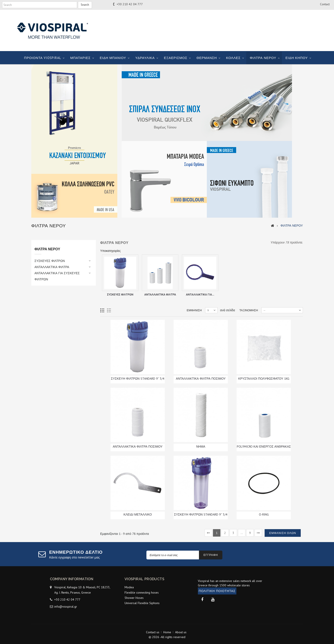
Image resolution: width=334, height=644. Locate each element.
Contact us (153, 632)
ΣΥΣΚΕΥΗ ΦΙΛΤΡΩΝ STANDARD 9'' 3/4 (138, 379)
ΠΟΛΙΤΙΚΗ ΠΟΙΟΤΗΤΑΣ (217, 591)
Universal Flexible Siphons (142, 603)
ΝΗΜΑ (201, 447)
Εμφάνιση (194, 310)
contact (325, 4)
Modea (129, 587)
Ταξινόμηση (249, 310)
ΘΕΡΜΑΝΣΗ (207, 58)
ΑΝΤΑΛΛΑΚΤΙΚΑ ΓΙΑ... (200, 294)
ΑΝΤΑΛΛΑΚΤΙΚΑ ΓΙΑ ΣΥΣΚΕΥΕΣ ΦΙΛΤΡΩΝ (57, 276)
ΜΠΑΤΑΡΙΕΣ (80, 58)
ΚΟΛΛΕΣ (233, 58)
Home (167, 632)
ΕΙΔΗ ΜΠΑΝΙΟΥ (113, 58)
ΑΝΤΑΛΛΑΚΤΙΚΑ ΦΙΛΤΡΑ (52, 267)
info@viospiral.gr (66, 607)
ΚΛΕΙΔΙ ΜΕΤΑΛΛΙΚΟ (138, 514)
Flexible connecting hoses (142, 592)
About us (181, 632)
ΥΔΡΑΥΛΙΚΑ (145, 58)
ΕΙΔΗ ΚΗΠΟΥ (297, 58)
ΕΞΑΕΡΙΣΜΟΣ (176, 58)
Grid (102, 310)
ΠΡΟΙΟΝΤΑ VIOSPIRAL (43, 58)
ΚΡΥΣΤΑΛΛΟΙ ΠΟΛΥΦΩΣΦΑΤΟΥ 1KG (264, 379)
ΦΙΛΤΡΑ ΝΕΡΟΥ (263, 58)
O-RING (264, 514)
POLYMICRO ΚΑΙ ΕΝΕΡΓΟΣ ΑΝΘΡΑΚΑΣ (264, 447)
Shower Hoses (134, 598)
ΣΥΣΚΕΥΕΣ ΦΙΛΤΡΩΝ (50, 261)
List (109, 310)
